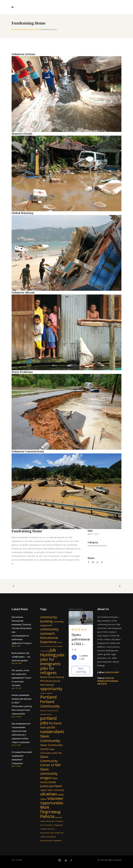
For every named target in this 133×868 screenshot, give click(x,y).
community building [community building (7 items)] (49, 619)
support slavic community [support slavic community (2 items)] (52, 790)
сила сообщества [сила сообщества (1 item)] (57, 833)
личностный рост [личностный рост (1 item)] (47, 825)
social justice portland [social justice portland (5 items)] (51, 784)
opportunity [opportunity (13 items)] (51, 689)
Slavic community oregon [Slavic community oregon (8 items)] (49, 773)
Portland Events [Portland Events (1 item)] (46, 714)
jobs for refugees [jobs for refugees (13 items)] (48, 670)
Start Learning (81, 670)
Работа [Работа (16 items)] (47, 816)
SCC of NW (17, 860)
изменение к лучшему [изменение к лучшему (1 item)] (54, 821)
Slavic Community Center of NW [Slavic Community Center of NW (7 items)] (50, 761)
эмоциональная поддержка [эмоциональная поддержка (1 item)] (51, 841)
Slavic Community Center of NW (25, 30)
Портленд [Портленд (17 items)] (50, 812)
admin (85, 656)
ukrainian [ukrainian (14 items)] (49, 794)
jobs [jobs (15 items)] (60, 655)
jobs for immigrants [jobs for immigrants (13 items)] (50, 661)
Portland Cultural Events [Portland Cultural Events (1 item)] (49, 711)
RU (83, 659)
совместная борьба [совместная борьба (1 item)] (48, 837)
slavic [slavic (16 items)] (59, 731)
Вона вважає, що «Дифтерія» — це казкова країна (21, 657)
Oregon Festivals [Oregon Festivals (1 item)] (46, 693)
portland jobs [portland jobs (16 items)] (48, 720)
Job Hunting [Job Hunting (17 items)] (48, 652)
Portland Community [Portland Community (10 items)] (50, 704)
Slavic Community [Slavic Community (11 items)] (50, 738)
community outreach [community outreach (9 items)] (49, 631)
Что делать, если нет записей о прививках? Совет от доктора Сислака (21, 678)
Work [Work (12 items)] (45, 807)
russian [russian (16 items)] (47, 731)
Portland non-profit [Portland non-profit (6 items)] (51, 725)
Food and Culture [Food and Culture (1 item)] (50, 646)
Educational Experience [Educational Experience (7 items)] (49, 640)
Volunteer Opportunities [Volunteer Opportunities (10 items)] (52, 801)
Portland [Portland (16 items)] (48, 697)
